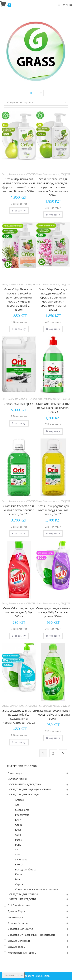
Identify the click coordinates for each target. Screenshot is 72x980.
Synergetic (21, 859)
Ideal (18, 830)
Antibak (20, 800)
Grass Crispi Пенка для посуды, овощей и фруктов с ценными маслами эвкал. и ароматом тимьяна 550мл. (53, 299)
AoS (17, 805)
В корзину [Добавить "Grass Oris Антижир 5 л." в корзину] (19, 423)
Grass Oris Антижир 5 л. (19, 404)
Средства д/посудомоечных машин (37, 889)
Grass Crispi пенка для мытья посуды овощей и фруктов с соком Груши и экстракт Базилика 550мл (19, 185)
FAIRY (18, 820)
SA (17, 849)
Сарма (19, 884)
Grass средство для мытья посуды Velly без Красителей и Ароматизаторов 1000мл (19, 717)
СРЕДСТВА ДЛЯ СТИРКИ (24, 894)
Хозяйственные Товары (22, 953)
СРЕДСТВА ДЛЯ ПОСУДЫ (24, 794)
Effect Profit (22, 815)
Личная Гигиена (18, 923)
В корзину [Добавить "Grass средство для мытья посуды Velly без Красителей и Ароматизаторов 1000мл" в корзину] (19, 742)
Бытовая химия (17, 174)
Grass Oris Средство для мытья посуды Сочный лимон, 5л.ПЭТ (53, 510)
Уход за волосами (19, 941)
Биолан (20, 864)
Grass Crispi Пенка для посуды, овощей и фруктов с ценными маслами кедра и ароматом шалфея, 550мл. (19, 299)
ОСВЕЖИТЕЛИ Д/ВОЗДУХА (25, 784)
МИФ (18, 879)
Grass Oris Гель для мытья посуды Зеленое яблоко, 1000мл (53, 408)
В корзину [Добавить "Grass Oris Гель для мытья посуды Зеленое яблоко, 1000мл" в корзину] (53, 431)
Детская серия (17, 911)
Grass (5, 174)
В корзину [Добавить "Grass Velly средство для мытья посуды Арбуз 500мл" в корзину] (19, 636)
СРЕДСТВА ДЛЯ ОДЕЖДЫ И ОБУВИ (30, 789)
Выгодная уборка (26, 869)
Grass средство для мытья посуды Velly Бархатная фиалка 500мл (53, 612)
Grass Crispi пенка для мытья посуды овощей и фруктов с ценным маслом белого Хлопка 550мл (53, 187)
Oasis (18, 835)
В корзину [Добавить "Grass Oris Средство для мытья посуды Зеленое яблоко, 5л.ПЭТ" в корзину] (19, 534)
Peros (18, 840)
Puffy (18, 845)
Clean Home (22, 810)
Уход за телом (17, 947)
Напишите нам (13, 975)
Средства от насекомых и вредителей (31, 935)
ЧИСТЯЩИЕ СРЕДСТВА (23, 899)
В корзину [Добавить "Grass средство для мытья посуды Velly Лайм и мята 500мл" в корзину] (53, 738)
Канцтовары (15, 917)
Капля (19, 874)
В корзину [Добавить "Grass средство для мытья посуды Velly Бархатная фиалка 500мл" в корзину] (53, 636)
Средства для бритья (21, 929)
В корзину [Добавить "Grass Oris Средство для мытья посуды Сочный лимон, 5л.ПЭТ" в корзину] (53, 534)
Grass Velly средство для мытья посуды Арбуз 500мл (19, 612)
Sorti (18, 854)
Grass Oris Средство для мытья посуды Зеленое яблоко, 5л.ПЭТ (19, 510)
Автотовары (15, 773)
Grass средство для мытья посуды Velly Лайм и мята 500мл (53, 715)
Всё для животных (19, 905)
